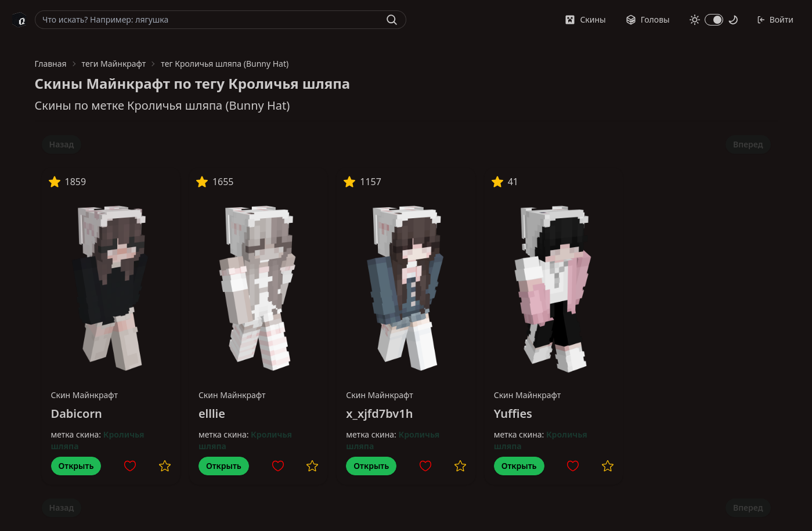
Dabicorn (77, 413)
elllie (212, 413)
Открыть (76, 466)
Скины (585, 19)
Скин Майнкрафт (85, 395)
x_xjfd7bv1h (379, 413)
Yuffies (513, 413)
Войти (775, 19)
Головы (648, 19)
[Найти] (392, 20)
